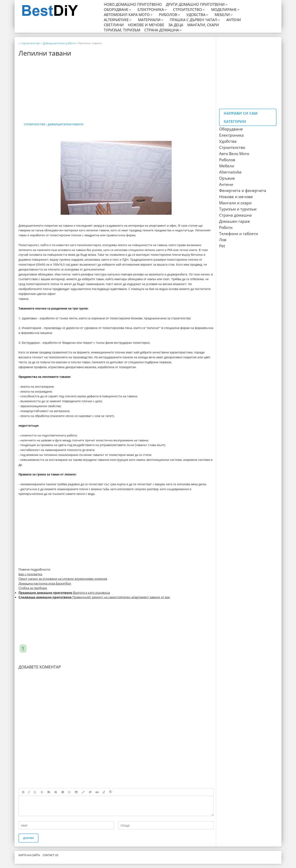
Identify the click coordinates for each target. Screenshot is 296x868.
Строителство (187, 10)
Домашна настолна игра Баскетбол (45, 583)
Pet (222, 246)
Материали (149, 20)
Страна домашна (162, 30)
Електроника (151, 10)
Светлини (114, 25)
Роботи (226, 227)
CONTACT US (50, 855)
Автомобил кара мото (127, 15)
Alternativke (116, 20)
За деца (176, 25)
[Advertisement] (116, 85)
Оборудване (116, 10)
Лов (223, 240)
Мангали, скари (203, 25)
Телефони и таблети (239, 234)
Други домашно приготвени (195, 4)
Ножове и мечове (146, 25)
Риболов (168, 15)
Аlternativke (230, 172)
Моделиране (224, 10)
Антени (234, 20)
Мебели (222, 15)
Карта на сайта (29, 855)
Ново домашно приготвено (133, 4)
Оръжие (227, 178)
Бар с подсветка (30, 574)
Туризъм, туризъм (122, 30)
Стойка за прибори (33, 588)
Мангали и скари (235, 203)
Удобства (196, 15)
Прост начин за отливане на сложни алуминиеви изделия (63, 579)
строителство (35, 124)
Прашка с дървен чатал (193, 20)
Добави (28, 838)
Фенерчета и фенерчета (243, 191)
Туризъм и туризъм (238, 209)
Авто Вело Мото (234, 154)
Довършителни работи (66, 124)
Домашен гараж (235, 221)
